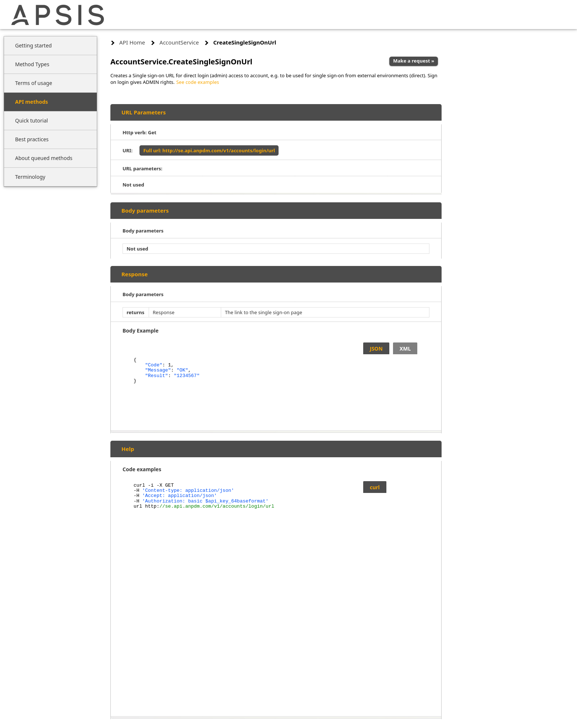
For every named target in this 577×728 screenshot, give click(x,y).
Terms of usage (34, 83)
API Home (132, 42)
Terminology (30, 177)
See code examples (198, 82)
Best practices (32, 139)
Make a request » (414, 61)
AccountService (179, 42)
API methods (31, 102)
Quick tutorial (31, 120)
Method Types (32, 64)
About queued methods (44, 158)
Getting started (33, 45)
